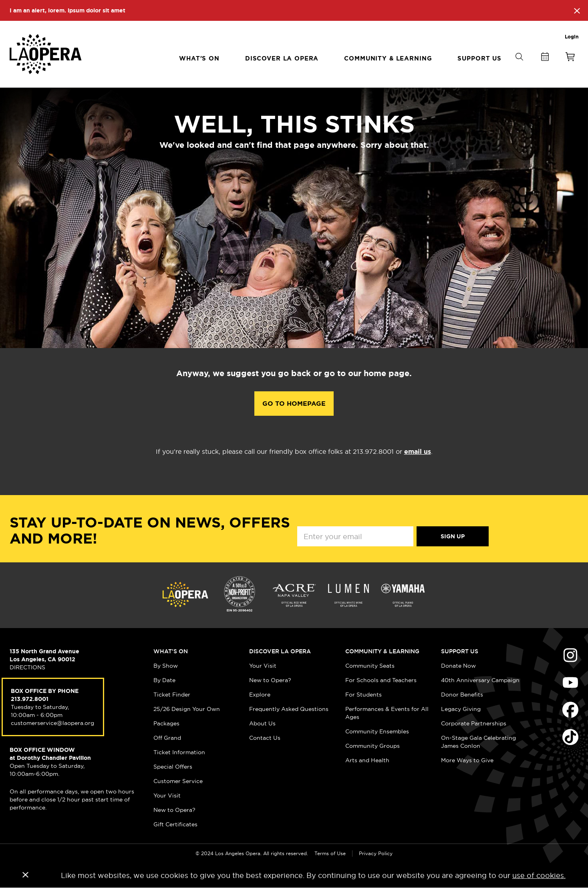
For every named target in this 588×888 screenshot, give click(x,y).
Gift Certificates (175, 824)
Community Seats (370, 666)
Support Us (460, 651)
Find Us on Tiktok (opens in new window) (570, 737)
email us (418, 452)
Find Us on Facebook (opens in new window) (570, 710)
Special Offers (173, 767)
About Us (262, 723)
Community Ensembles (377, 731)
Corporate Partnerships (474, 723)
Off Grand (167, 738)
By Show (166, 666)
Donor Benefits (462, 695)
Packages (166, 723)
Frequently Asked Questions (289, 709)
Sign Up (453, 536)
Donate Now (458, 666)
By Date (164, 680)
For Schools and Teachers (381, 680)
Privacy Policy (376, 853)
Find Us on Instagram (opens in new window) (570, 655)
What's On (171, 651)
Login (572, 37)
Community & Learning (382, 651)
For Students (363, 695)
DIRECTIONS (27, 667)
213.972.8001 (30, 699)
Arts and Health (367, 760)
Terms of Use (330, 853)
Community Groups (373, 746)
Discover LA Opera (280, 651)
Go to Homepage (294, 404)
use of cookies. (539, 875)
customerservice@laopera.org (52, 723)
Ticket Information (179, 752)
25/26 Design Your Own (187, 709)
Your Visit (167, 795)
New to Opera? (174, 810)
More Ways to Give (467, 760)
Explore (260, 695)
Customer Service (178, 781)
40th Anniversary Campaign (480, 680)
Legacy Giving (461, 709)
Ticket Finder (172, 695)
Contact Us (265, 738)
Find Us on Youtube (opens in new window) (570, 683)
